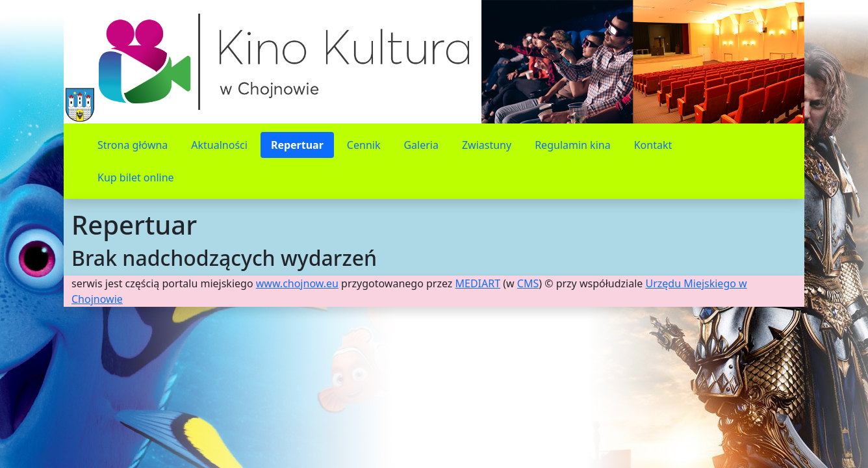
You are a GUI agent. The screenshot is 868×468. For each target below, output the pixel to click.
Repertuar (297, 145)
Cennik (364, 145)
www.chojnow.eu (297, 283)
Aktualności (219, 145)
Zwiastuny (487, 145)
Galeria (421, 145)
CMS (528, 283)
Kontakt (653, 145)
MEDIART (478, 283)
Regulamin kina (572, 145)
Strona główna (133, 145)
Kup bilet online (136, 177)
